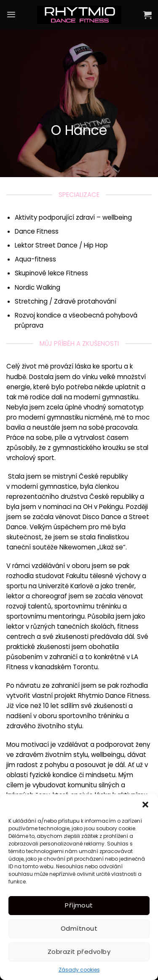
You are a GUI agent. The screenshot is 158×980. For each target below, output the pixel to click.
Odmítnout (79, 928)
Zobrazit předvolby (79, 952)
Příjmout (79, 905)
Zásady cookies (79, 970)
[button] (145, 805)
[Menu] (11, 15)
